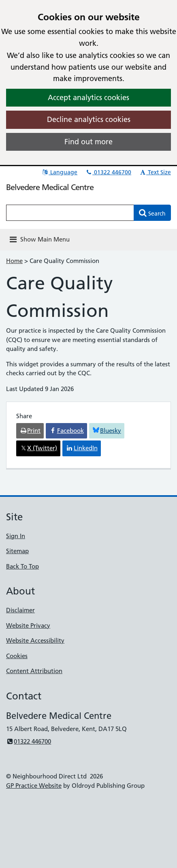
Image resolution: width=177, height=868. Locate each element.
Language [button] (59, 172)
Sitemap (17, 551)
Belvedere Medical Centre (50, 187)
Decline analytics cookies (89, 119)
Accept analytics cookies (88, 97)
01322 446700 (108, 172)
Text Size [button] (155, 172)
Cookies (17, 656)
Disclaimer (20, 610)
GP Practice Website (34, 786)
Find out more (88, 142)
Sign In (16, 536)
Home (14, 261)
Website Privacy (28, 625)
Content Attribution (34, 671)
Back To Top (22, 566)
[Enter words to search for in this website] (70, 213)
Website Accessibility (35, 640)
